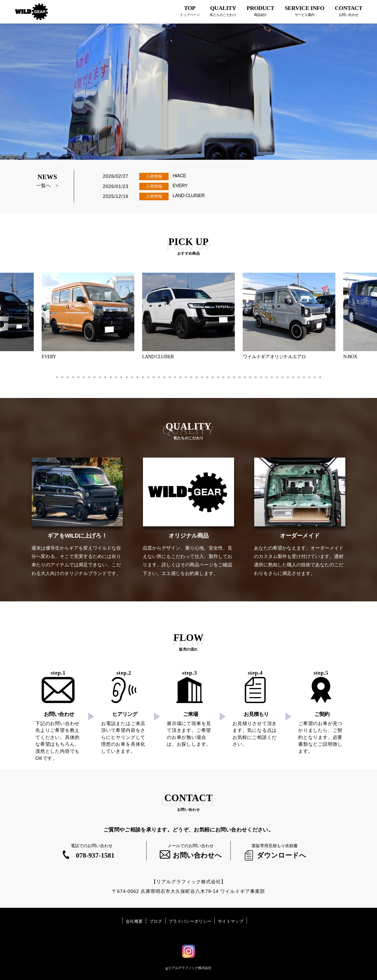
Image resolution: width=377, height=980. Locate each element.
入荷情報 (154, 176)
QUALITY (223, 11)
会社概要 (134, 921)
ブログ (156, 921)
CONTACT (349, 11)
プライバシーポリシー (190, 921)
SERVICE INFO (304, 11)
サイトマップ (231, 921)
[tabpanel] (188, 316)
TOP (190, 11)
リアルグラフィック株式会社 (190, 968)
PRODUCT (260, 11)
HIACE (179, 176)
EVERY (180, 186)
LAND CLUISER (188, 196)
